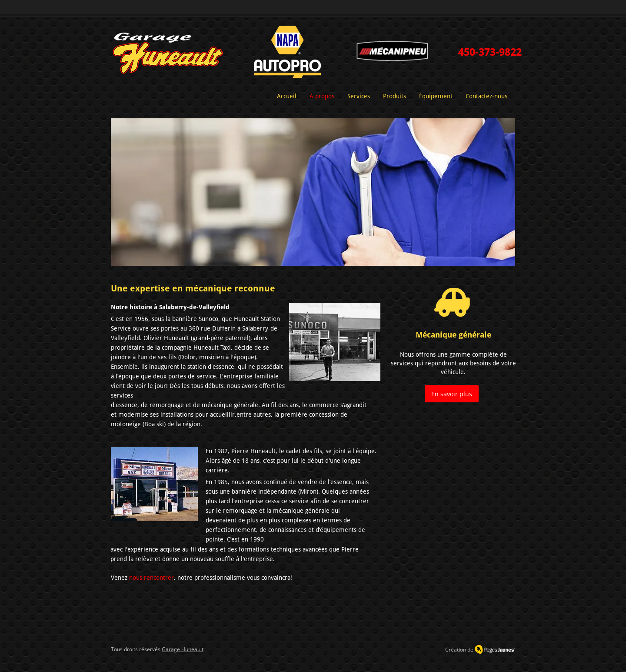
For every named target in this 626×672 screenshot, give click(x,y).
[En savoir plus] (452, 394)
